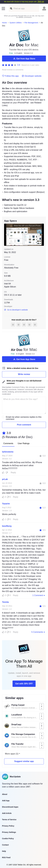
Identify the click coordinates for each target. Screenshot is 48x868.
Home (4, 23)
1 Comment (39, 595)
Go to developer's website (16, 310)
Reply (13, 473)
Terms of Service (9, 820)
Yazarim (6, 504)
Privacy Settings (9, 832)
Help (4, 851)
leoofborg (7, 526)
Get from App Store (24, 59)
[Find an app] (11, 9)
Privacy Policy (8, 826)
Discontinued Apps (10, 807)
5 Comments (38, 632)
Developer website (32, 76)
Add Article (7, 813)
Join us (41, 1)
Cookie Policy (8, 839)
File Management (31, 23)
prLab (5, 479)
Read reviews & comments (13, 70)
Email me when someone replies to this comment (24, 418)
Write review (24, 374)
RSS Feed (6, 858)
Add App (6, 801)
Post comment (24, 425)
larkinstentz (8, 452)
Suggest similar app (24, 761)
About (5, 794)
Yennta (5, 602)
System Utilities (16, 23)
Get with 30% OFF (24, 684)
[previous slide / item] (6, 235)
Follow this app (10, 76)
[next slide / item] (42, 235)
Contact (5, 845)
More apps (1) (12, 754)
